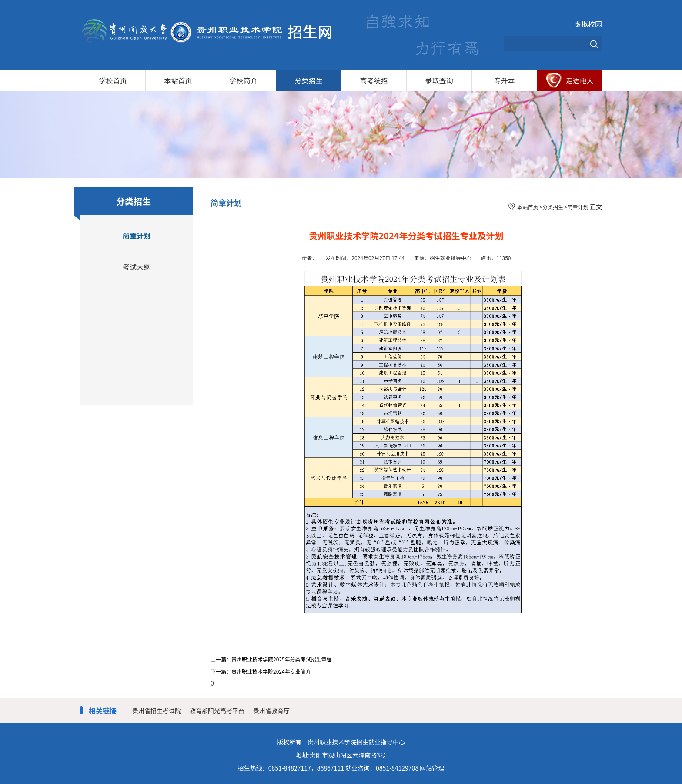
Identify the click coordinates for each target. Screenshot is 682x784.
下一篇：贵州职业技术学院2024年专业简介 (261, 671)
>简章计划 (577, 207)
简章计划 (137, 236)
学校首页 (113, 80)
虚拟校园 (588, 24)
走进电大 (579, 80)
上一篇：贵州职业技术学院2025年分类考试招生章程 (271, 659)
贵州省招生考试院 (157, 711)
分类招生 (308, 80)
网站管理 (432, 768)
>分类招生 (551, 207)
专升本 (504, 80)
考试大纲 (137, 267)
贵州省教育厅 (271, 711)
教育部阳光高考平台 (217, 711)
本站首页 (178, 80)
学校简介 (243, 80)
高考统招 (374, 80)
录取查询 (439, 80)
